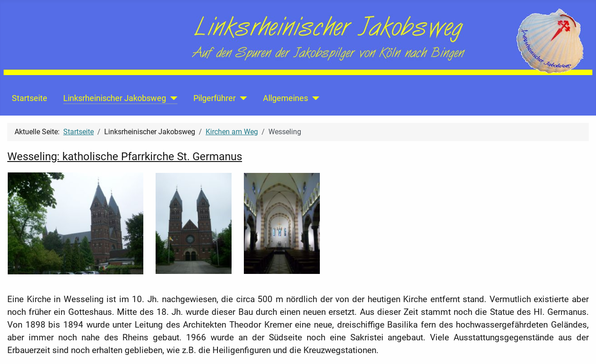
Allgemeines (285, 98)
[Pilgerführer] (241, 98)
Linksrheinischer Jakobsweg (115, 98)
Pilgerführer (215, 98)
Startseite (30, 98)
